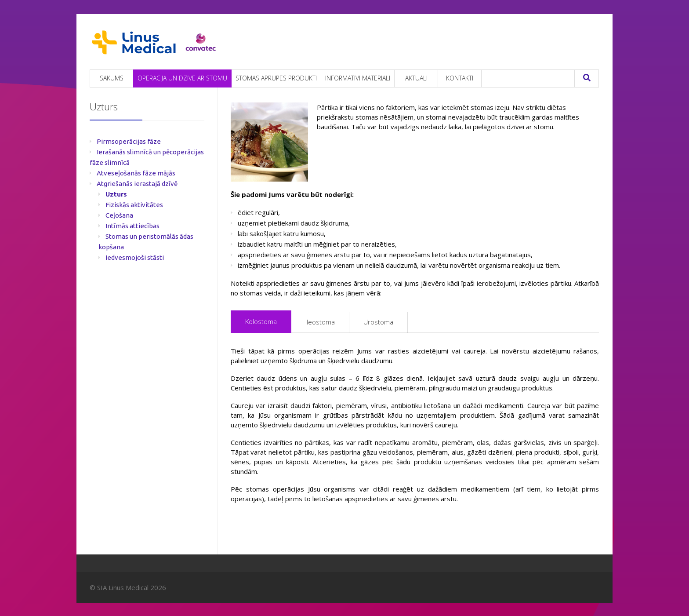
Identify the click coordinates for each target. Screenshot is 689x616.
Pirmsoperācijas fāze (129, 141)
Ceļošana (119, 215)
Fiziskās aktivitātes (134, 205)
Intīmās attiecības (132, 226)
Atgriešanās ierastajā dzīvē (137, 184)
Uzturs (116, 194)
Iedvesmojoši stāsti (135, 257)
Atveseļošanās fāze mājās (136, 173)
